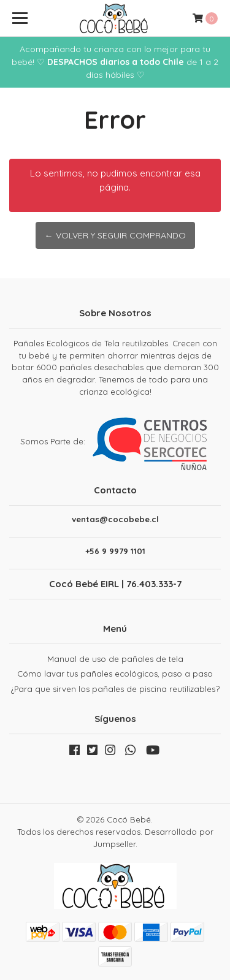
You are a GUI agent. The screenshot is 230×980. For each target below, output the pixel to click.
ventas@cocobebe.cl (115, 519)
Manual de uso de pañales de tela (115, 659)
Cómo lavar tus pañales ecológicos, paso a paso (115, 674)
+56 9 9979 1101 (115, 551)
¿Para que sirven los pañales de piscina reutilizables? (115, 689)
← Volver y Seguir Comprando (115, 235)
